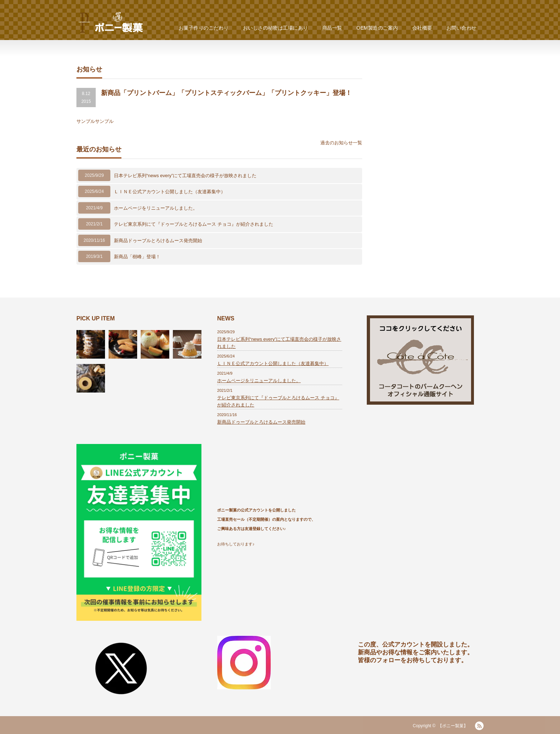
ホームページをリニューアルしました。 (156, 208)
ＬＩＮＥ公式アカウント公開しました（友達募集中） (170, 192)
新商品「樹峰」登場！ (137, 257)
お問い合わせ (461, 28)
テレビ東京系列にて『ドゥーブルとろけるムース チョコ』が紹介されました (194, 224)
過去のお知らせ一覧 (341, 143)
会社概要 (422, 28)
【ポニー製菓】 (453, 726)
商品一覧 (332, 28)
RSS (479, 726)
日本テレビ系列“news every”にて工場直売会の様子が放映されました (185, 176)
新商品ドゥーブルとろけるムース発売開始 (158, 241)
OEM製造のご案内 (377, 28)
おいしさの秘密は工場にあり (275, 28)
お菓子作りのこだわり (204, 28)
